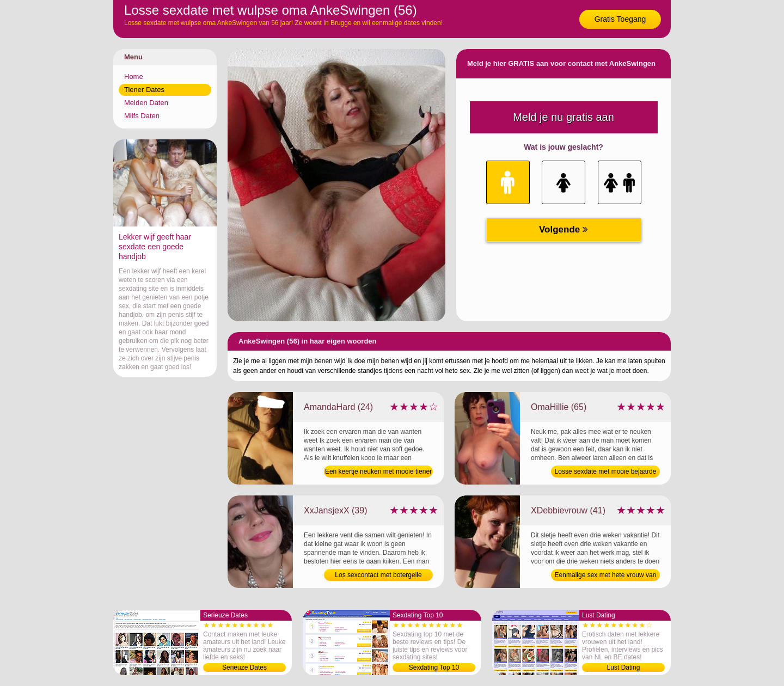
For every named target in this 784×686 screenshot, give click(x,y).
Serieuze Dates (244, 667)
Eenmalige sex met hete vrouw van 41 (606, 576)
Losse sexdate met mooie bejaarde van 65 (606, 473)
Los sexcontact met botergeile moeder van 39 (378, 576)
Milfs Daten (142, 116)
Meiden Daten (146, 103)
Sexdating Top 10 (434, 667)
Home (134, 76)
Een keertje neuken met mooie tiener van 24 (378, 473)
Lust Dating (624, 667)
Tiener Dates (144, 90)
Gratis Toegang (620, 19)
